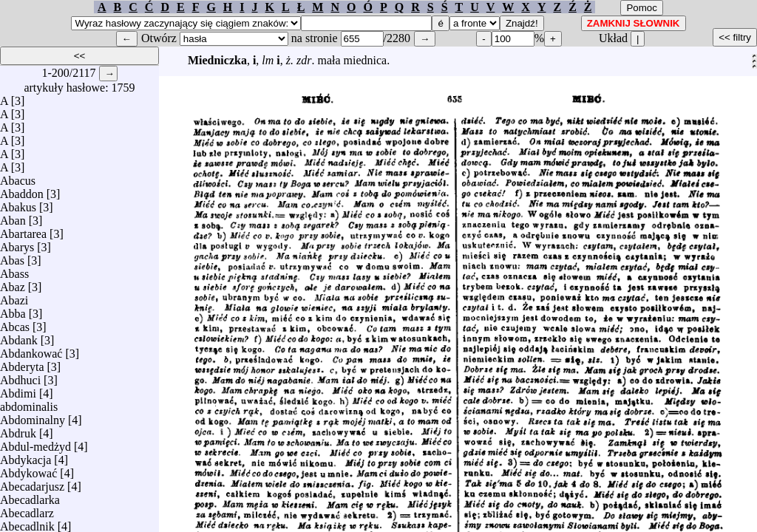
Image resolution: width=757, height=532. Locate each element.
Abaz (13, 283)
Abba (13, 310)
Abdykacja (26, 456)
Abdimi (18, 390)
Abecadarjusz (32, 483)
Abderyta (22, 363)
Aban (13, 217)
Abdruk (18, 430)
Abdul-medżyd (35, 443)
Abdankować (31, 350)
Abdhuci (20, 376)
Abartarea (23, 230)
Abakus (18, 204)
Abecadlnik (27, 523)
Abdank (19, 337)
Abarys (17, 243)
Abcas (15, 323)
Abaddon (22, 190)
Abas (12, 257)
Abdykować (28, 470)
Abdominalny (33, 416)
